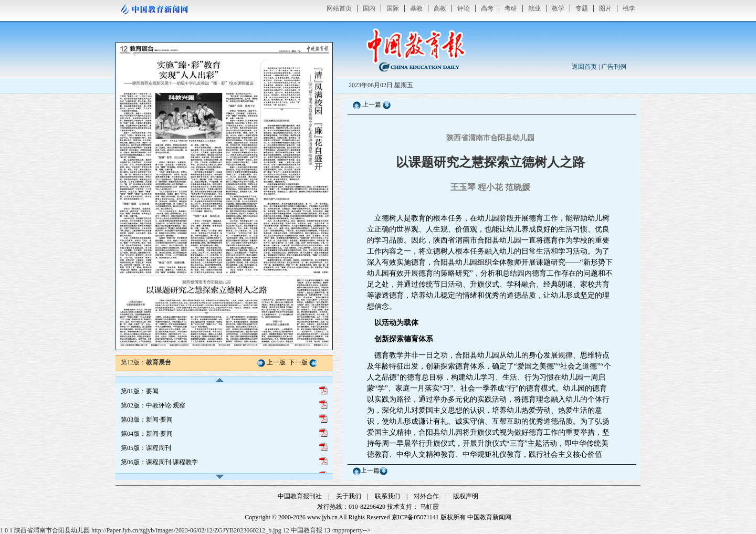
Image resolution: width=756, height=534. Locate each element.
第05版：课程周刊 (146, 448)
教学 (558, 8)
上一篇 (372, 104)
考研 (511, 8)
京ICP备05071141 (415, 517)
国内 (369, 8)
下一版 (298, 362)
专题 (582, 8)
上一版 (276, 362)
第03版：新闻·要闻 (147, 420)
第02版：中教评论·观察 (153, 405)
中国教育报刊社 (300, 496)
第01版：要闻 (140, 391)
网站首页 (339, 8)
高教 (440, 8)
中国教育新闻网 (489, 517)
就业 (534, 8)
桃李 (629, 8)
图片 (605, 8)
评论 (464, 8)
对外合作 (426, 496)
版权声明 (466, 496)
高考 (487, 8)
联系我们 (387, 496)
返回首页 (584, 67)
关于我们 (349, 496)
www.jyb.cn (322, 517)
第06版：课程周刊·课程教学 (159, 462)
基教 (416, 8)
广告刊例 (614, 67)
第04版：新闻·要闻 (147, 434)
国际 (393, 8)
